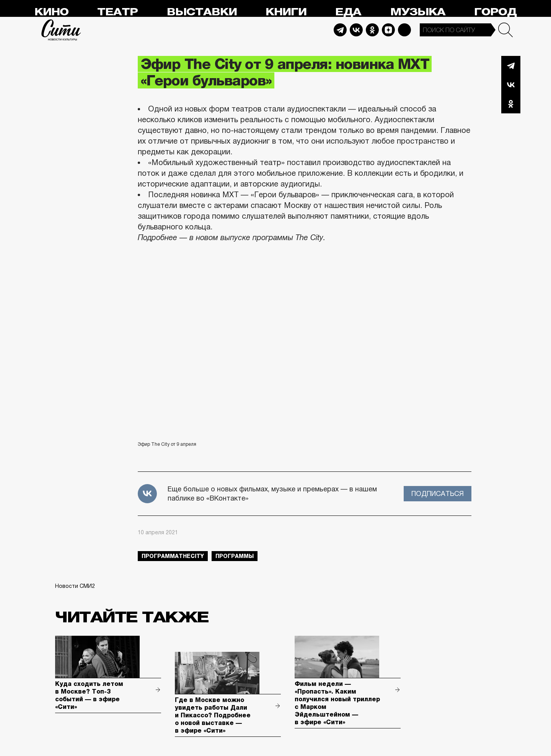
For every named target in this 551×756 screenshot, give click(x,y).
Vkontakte (356, 30)
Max (404, 30)
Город (495, 12)
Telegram (340, 30)
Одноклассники (511, 104)
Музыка (418, 12)
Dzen (388, 30)
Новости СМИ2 (75, 586)
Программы (235, 556)
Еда (348, 12)
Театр (117, 12)
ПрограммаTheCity (173, 556)
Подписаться (438, 494)
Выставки (202, 12)
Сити (61, 30)
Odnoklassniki (372, 30)
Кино (51, 12)
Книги (286, 12)
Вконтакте (511, 85)
